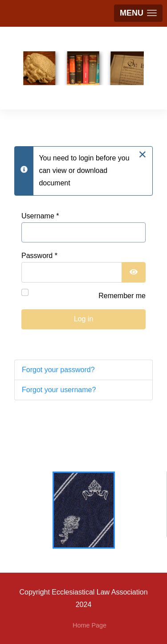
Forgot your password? (58, 370)
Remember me (122, 296)
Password (39, 256)
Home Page (90, 625)
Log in (84, 319)
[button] (138, 13)
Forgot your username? (59, 390)
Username (40, 216)
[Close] (143, 154)
